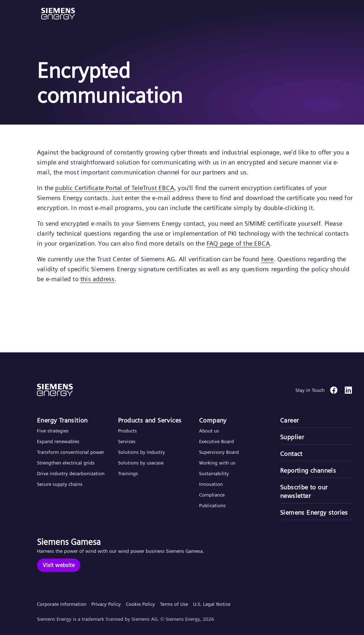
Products (127, 431)
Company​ (213, 420)
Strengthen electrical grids (66, 463)
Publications (212, 505)
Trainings (128, 473)
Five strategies (53, 431)
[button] (58, 14)
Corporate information (62, 604)
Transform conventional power (71, 452)
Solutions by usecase (141, 463)
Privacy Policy (106, 604)
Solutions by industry (141, 452)
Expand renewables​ (58, 441)
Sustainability (214, 473)
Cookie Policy (140, 604)
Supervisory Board (219, 452)
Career (289, 420)
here (267, 259)
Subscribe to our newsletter (304, 491)
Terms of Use (174, 604)
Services (127, 441)
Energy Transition (62, 420)
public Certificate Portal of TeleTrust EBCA (115, 188)
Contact (291, 454)
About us (209, 431)
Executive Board (216, 441)
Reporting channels (308, 470)
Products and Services (150, 420)
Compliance (212, 495)
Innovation (212, 484)
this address (97, 279)
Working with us (217, 463)
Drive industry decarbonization (71, 473)
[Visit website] (59, 565)
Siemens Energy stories (314, 512)
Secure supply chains (60, 484)
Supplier (292, 437)
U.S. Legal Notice (212, 604)
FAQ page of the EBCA (238, 243)
